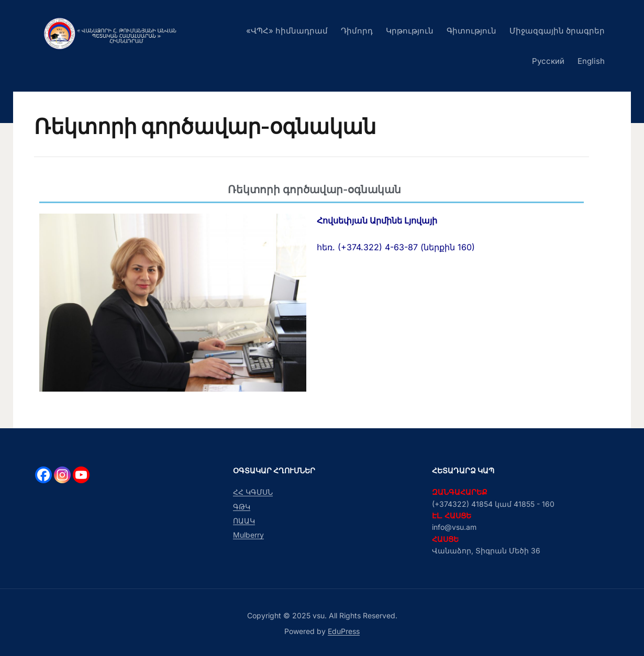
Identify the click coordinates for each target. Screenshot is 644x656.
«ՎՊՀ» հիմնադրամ (287, 31)
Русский (548, 61)
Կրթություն (410, 31)
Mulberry (248, 535)
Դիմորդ (357, 31)
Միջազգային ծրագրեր (557, 31)
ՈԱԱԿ (244, 521)
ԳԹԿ (242, 507)
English (591, 61)
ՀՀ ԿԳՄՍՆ (253, 492)
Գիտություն (471, 31)
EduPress (344, 631)
